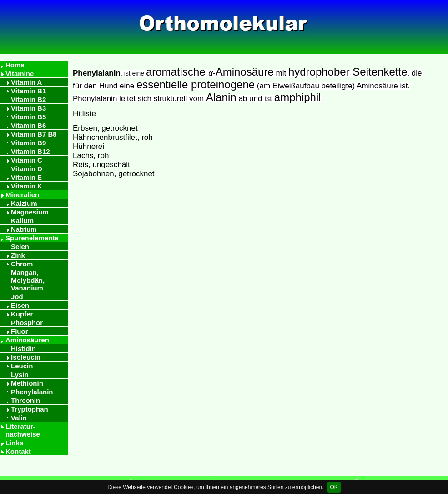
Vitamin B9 (28, 143)
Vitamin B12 (30, 151)
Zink (18, 255)
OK (334, 487)
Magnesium (30, 212)
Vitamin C (27, 160)
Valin (19, 418)
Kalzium (24, 203)
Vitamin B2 (28, 99)
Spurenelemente (32, 238)
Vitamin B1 (28, 91)
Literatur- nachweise (23, 430)
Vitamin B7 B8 (34, 134)
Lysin (20, 374)
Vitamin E (26, 177)
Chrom (22, 264)
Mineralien (22, 195)
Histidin (23, 349)
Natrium (24, 229)
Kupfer (22, 314)
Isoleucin (26, 357)
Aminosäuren (27, 340)
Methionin (27, 383)
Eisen (20, 305)
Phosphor (27, 323)
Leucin (22, 366)
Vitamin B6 (28, 125)
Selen (20, 247)
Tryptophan (30, 409)
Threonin (25, 400)
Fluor (20, 331)
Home (15, 65)
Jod (17, 297)
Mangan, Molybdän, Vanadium (28, 280)
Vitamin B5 (28, 117)
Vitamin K (27, 186)
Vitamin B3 (28, 108)
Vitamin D (27, 169)
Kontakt (18, 451)
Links (14, 443)
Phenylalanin (32, 392)
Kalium (22, 221)
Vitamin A (26, 82)
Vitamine (20, 74)
